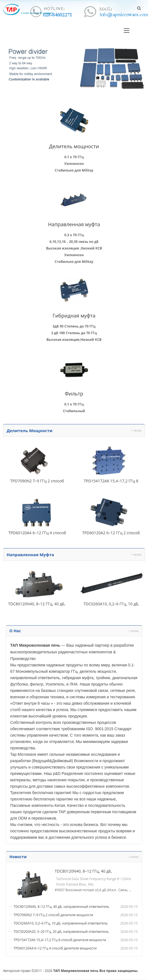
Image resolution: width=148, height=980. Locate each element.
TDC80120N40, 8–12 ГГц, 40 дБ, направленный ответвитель (61, 907)
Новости (18, 857)
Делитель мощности (30, 430)
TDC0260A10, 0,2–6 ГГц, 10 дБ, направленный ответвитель (61, 923)
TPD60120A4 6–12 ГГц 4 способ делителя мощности (55, 948)
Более (136, 430)
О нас (15, 631)
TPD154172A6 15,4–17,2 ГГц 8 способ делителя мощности (60, 940)
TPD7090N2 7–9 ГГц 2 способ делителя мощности (53, 915)
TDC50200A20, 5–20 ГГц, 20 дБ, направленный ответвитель (61, 932)
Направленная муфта (30, 555)
